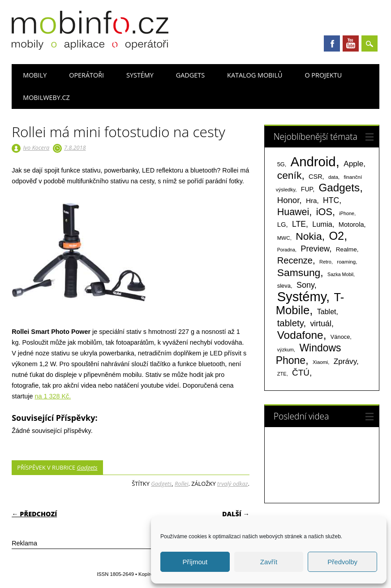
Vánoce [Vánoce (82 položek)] (340, 337)
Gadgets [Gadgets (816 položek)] (339, 188)
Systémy (140, 75)
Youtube (351, 43)
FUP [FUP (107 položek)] (307, 189)
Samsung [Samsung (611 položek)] (299, 272)
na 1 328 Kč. (53, 396)
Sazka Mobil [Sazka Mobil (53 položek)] (340, 274)
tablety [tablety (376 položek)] (290, 323)
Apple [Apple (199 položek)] (353, 164)
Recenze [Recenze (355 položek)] (295, 260)
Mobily (35, 75)
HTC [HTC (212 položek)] (331, 200)
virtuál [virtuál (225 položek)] (320, 324)
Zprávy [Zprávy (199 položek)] (345, 361)
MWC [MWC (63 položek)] (284, 238)
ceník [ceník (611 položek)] (290, 175)
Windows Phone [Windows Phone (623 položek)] (309, 354)
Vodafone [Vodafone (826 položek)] (300, 335)
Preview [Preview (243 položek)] (315, 249)
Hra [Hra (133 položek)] (312, 201)
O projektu (323, 75)
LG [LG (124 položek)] (282, 224)
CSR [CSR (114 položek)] (316, 177)
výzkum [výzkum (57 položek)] (286, 350)
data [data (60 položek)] (333, 177)
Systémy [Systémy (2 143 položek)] (302, 297)
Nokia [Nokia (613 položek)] (309, 236)
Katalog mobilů (255, 75)
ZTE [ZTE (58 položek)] (282, 374)
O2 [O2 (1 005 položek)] (336, 236)
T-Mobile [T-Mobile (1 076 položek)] (310, 304)
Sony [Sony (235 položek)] (305, 285)
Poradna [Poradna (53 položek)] (286, 250)
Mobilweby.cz (46, 97)
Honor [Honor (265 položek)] (288, 200)
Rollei (182, 484)
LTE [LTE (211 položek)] (299, 224)
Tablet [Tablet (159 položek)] (327, 311)
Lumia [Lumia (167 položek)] (322, 224)
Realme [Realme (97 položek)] (346, 249)
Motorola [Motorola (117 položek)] (351, 225)
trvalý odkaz (233, 484)
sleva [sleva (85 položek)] (284, 286)
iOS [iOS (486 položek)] (324, 212)
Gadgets (190, 75)
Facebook (332, 43)
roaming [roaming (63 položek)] (346, 262)
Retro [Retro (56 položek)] (325, 262)
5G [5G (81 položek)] (281, 164)
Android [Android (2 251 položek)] (313, 162)
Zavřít (269, 562)
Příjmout (195, 562)
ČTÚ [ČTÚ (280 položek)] (301, 373)
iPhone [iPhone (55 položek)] (347, 213)
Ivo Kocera (37, 147)
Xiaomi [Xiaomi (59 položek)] (320, 362)
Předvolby (342, 562)
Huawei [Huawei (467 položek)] (293, 212)
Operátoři (86, 75)
